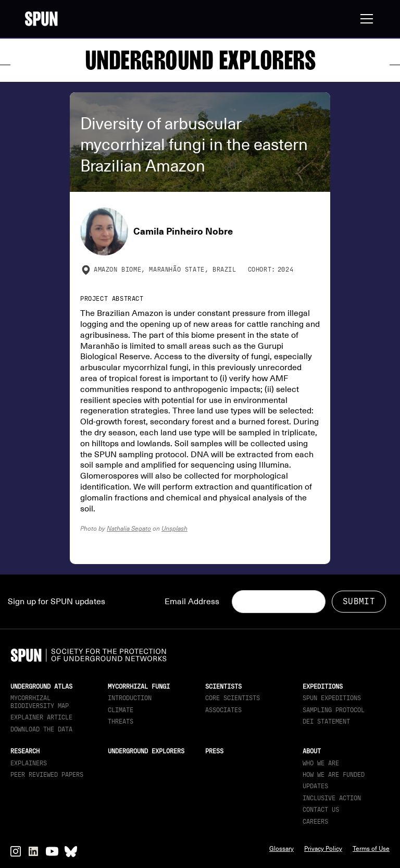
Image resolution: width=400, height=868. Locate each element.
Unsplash (174, 528)
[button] (365, 19)
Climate (121, 710)
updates (315, 786)
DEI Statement (326, 722)
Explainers (29, 763)
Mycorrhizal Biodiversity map (40, 702)
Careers (315, 822)
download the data (41, 729)
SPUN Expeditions (332, 698)
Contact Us (321, 810)
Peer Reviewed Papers (47, 775)
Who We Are (321, 763)
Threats (121, 722)
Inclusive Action (332, 798)
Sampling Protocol (334, 710)
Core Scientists (233, 698)
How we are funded (334, 775)
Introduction (130, 698)
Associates (223, 710)
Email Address (192, 602)
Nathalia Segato (129, 528)
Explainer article (41, 717)
